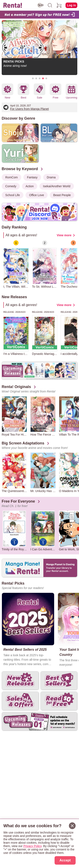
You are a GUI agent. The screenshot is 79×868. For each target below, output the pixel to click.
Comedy (11, 186)
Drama (51, 177)
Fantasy (32, 177)
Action (30, 186)
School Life (13, 195)
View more (64, 235)
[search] (50, 5)
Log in (71, 5)
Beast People (62, 195)
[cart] (59, 5)
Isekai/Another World (57, 186)
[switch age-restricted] (41, 5)
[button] (33, 78)
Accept (65, 860)
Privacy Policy (32, 846)
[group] (16, 264)
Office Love (37, 195)
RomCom (11, 177)
